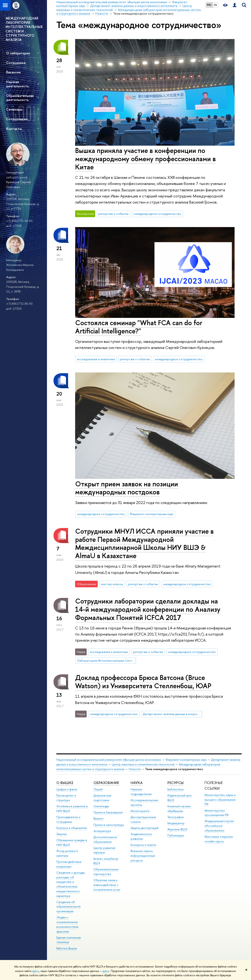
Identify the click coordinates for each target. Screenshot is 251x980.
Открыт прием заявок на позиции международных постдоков (127, 488)
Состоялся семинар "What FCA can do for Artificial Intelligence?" (139, 327)
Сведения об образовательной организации (68, 907)
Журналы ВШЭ (177, 829)
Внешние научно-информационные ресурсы (143, 856)
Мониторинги (140, 811)
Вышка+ (99, 818)
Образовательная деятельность (20, 98)
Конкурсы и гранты (143, 845)
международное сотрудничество (157, 214)
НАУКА (137, 783)
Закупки (62, 834)
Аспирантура (102, 831)
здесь (36, 971)
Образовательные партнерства (106, 872)
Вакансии (13, 72)
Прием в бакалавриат (108, 812)
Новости (135, 769)
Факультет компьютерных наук (151, 514)
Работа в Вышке (67, 948)
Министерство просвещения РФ (217, 813)
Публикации (176, 835)
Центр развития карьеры (104, 850)
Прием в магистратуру (109, 825)
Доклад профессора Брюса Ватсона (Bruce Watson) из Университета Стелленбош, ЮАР (143, 682)
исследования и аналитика (96, 359)
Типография (176, 817)
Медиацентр (176, 823)
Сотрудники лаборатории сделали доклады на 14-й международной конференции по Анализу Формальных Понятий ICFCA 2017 (148, 609)
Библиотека (175, 789)
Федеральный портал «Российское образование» (219, 826)
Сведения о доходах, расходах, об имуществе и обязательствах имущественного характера (71, 884)
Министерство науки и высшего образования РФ (220, 800)
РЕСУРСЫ (176, 783)
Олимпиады (101, 806)
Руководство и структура (66, 798)
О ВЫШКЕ (65, 783)
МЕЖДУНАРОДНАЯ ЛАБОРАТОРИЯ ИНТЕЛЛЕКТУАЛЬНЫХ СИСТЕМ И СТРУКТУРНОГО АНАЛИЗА (24, 29)
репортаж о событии (113, 214)
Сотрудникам (17, 119)
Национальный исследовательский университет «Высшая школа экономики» (109, 760)
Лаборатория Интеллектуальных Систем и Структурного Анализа (107, 660)
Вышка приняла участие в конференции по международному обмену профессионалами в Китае (145, 159)
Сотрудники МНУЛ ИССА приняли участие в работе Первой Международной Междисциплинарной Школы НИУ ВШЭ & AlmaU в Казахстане (144, 543)
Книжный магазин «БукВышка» (179, 809)
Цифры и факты (67, 789)
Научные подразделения (141, 792)
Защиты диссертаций (145, 828)
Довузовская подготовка (102, 798)
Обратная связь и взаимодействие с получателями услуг (107, 885)
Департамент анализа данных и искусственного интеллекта (172, 714)
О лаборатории (18, 53)
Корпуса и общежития (72, 828)
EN (215, 5)
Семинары (14, 109)
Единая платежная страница (69, 940)
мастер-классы (112, 584)
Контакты (14, 129)
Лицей (98, 789)
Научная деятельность (17, 84)
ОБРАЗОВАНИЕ (106, 783)
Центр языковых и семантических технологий (143, 764)
